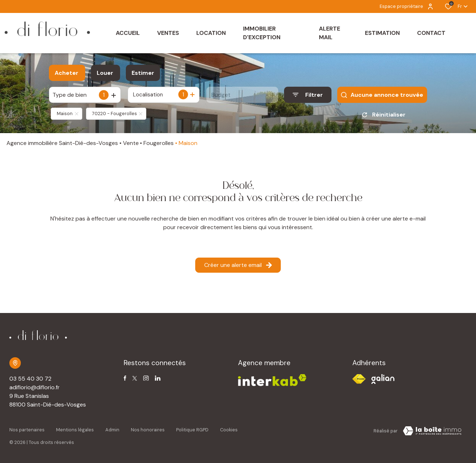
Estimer (143, 73)
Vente (131, 143)
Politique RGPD (192, 430)
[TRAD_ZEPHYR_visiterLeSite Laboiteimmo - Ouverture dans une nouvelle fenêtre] (432, 431)
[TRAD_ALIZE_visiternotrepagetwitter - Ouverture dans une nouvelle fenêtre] (135, 378)
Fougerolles (159, 143)
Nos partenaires (27, 430)
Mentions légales (75, 430)
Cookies (229, 430)
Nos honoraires (148, 430)
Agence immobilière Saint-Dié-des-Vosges (62, 143)
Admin (112, 430)
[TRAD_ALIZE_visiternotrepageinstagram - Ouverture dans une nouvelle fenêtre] (146, 378)
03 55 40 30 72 (30, 379)
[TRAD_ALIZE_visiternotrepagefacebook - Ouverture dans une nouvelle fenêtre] (125, 378)
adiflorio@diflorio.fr (35, 387)
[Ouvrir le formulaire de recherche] (308, 95)
